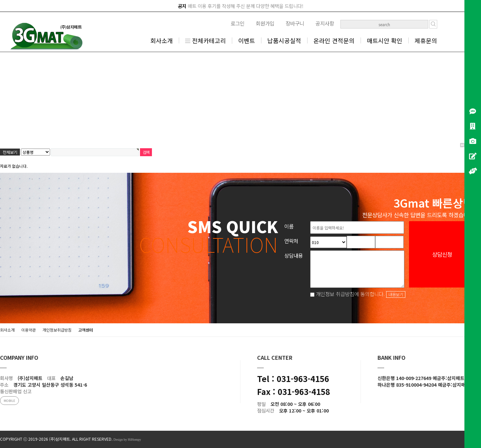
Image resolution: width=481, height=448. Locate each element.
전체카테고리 (206, 40)
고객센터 (86, 330)
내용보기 (396, 294)
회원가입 (265, 23)
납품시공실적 (284, 40)
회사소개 (162, 40)
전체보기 (10, 152)
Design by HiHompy (127, 440)
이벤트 (247, 40)
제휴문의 (426, 40)
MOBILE (9, 401)
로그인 (238, 23)
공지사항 (325, 23)
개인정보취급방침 (57, 330)
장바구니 (295, 23)
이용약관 (29, 330)
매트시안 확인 (385, 40)
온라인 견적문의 (334, 40)
